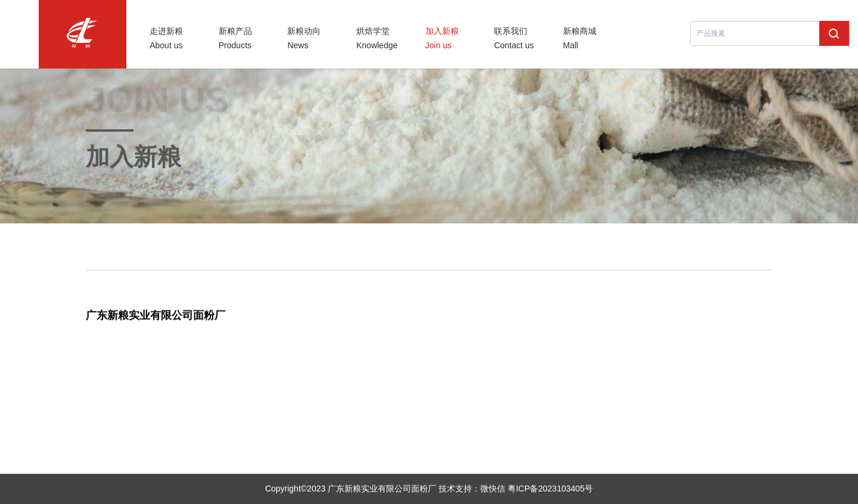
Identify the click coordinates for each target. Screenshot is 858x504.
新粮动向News (304, 38)
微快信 (493, 489)
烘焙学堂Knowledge (377, 38)
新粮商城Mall (580, 38)
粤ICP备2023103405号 (550, 489)
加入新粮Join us (442, 38)
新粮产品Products (235, 38)
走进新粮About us (166, 38)
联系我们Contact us (514, 38)
